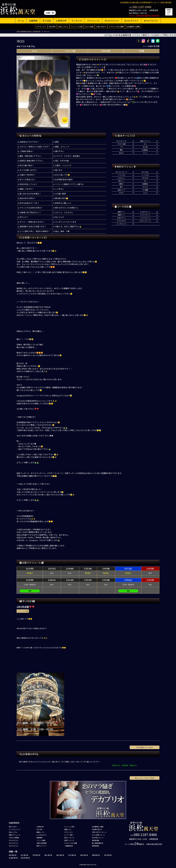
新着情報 (39, 838)
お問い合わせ (101, 27)
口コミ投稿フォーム (98, 835)
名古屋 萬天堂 (13, 858)
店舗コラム (68, 829)
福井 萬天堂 (60, 855)
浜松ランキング (69, 838)
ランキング (77, 21)
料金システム (63, 27)
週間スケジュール (14, 835)
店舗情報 (33, 21)
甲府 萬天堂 (36, 855)
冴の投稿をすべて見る (145, 747)
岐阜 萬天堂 (84, 855)
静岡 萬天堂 (96, 855)
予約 (30, 591)
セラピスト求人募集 (116, 27)
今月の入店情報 (14, 838)
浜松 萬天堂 (108, 855)
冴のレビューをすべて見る (145, 778)
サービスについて (15, 829)
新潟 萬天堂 (13, 855)
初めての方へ (13, 827)
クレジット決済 (77, 27)
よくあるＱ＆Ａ (42, 835)
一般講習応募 (68, 846)
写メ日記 (47, 21)
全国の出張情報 (42, 843)
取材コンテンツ (42, 846)
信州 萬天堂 (24, 855)
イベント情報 (41, 840)
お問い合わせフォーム (99, 832)
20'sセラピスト (112, 21)
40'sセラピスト (151, 21)
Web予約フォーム (98, 838)
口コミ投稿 (89, 27)
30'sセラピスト (131, 21)
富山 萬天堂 (48, 855)
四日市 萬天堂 (25, 858)
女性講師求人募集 (133, 27)
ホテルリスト (41, 27)
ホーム (21, 21)
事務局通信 (96, 846)
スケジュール (93, 21)
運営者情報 (96, 840)
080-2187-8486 (142, 7)
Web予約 (52, 27)
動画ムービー (41, 832)
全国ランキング (69, 840)
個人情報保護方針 (98, 843)
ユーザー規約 (68, 835)
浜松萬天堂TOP (97, 829)
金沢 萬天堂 (72, 855)
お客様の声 (61, 21)
